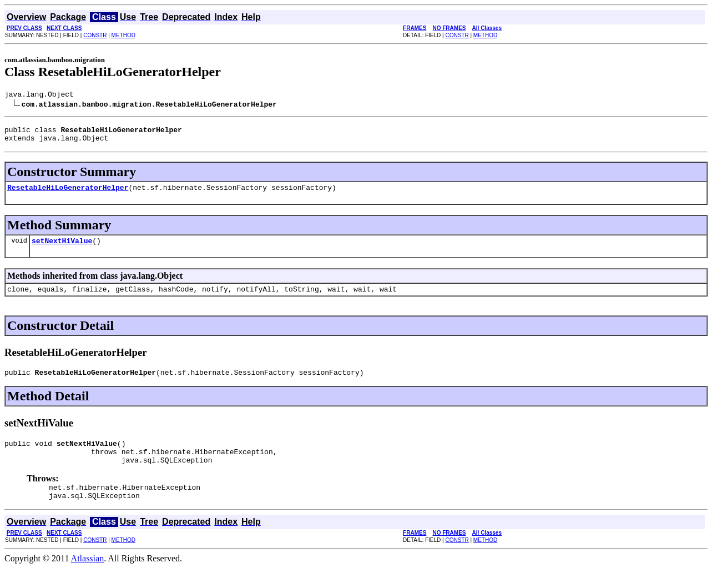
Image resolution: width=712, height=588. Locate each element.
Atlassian (88, 578)
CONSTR (95, 35)
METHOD (123, 35)
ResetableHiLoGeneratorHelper (68, 194)
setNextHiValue (62, 249)
